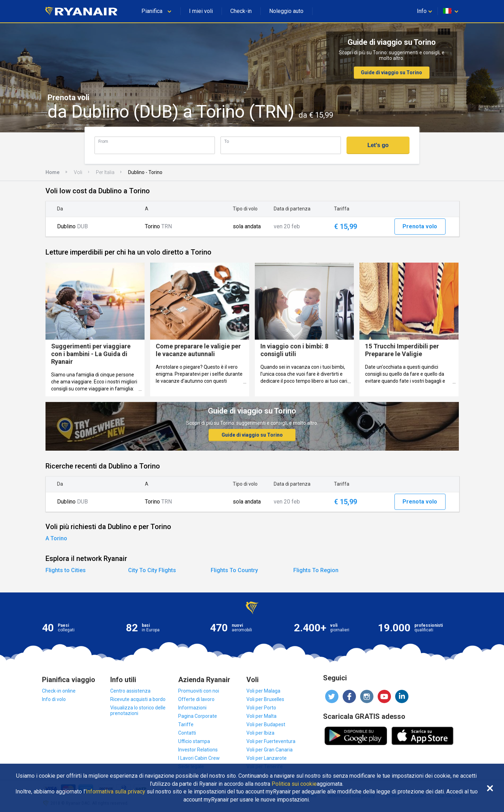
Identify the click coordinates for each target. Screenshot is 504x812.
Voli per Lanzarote (267, 758)
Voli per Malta (261, 716)
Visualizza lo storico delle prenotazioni (138, 710)
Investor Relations (198, 750)
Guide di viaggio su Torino (391, 72)
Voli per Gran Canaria (269, 750)
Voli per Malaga (263, 691)
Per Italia (105, 172)
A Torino (56, 538)
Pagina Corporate (198, 716)
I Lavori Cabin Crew (199, 758)
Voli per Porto (261, 708)
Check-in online (59, 691)
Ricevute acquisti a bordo (138, 699)
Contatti (187, 733)
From (103, 141)
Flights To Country (234, 570)
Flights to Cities (66, 570)
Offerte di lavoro (196, 699)
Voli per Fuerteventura (271, 741)
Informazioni (192, 708)
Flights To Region (316, 570)
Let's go (378, 145)
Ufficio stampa (194, 741)
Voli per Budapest (266, 724)
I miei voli (201, 11)
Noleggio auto (286, 11)
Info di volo (54, 699)
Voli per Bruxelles (265, 699)
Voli (78, 172)
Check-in (241, 11)
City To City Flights (152, 570)
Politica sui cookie (294, 784)
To (227, 141)
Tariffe (186, 724)
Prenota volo (420, 226)
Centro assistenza (130, 691)
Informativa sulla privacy (115, 792)
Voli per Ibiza (260, 733)
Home (52, 172)
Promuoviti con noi (199, 691)
